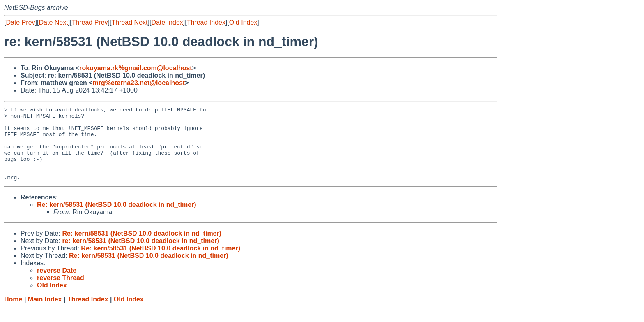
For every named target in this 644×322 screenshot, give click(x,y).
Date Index (167, 22)
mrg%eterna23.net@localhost (139, 83)
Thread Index (206, 22)
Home (13, 314)
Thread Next (129, 22)
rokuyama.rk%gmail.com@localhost (136, 68)
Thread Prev (90, 22)
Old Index (243, 22)
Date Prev (20, 22)
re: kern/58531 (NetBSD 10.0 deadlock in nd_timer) (140, 256)
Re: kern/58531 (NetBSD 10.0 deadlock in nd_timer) (117, 219)
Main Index (45, 314)
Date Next (53, 22)
